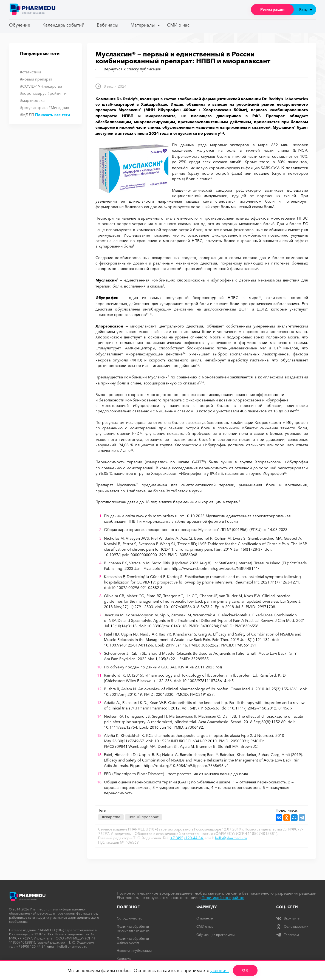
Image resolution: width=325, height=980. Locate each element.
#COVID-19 (30, 86)
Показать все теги (53, 115)
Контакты (124, 959)
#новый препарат (36, 79)
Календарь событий (63, 25)
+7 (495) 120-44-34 (187, 838)
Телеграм (288, 935)
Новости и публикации (134, 951)
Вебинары (108, 25)
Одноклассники (292, 926)
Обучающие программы (215, 935)
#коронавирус (33, 93)
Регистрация (272, 9)
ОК (245, 970)
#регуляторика (34, 108)
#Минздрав (59, 108)
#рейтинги (57, 93)
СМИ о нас (178, 25)
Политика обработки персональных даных (133, 928)
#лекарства (52, 86)
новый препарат (144, 817)
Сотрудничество (130, 918)
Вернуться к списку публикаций (128, 69)
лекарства (111, 817)
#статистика (31, 72)
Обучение (20, 25)
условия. (220, 970)
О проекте (205, 918)
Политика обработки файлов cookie (133, 940)
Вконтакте (288, 918)
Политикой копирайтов (223, 898)
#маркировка (32, 100)
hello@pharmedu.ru (231, 838)
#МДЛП (27, 115)
